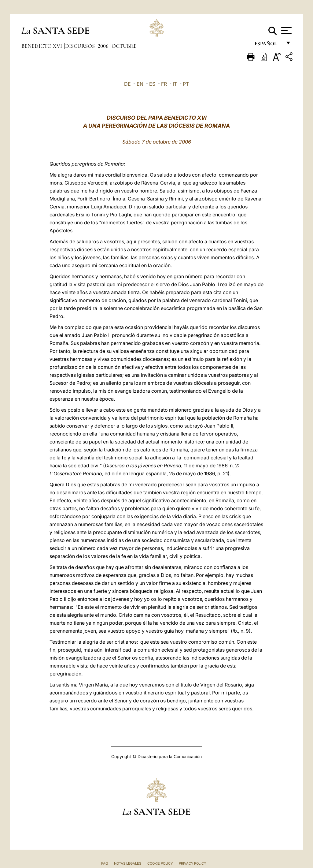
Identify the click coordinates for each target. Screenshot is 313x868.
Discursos (81, 46)
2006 (104, 46)
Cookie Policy (160, 863)
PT (186, 84)
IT (175, 84)
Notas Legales (128, 863)
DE (127, 84)
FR (164, 84)
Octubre (124, 46)
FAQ (105, 863)
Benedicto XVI (42, 46)
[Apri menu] (286, 31)
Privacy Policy (192, 863)
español (268, 45)
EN (140, 84)
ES (152, 84)
